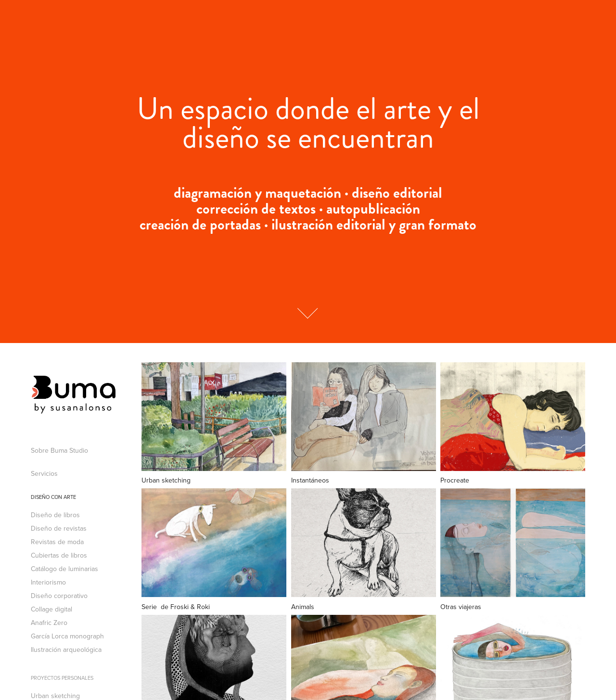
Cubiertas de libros (59, 555)
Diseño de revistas (59, 528)
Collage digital (51, 609)
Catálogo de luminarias (64, 569)
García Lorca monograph (67, 636)
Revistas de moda (57, 542)
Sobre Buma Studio (59, 450)
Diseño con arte (53, 497)
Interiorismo (48, 582)
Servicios (44, 473)
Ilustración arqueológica (66, 649)
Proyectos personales (62, 678)
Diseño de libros (55, 515)
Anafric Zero (49, 623)
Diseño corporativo (59, 596)
